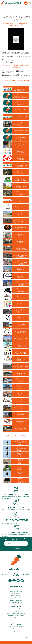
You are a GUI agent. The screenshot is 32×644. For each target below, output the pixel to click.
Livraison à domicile (16, 591)
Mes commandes (16, 609)
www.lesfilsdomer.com (25, 75)
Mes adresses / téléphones (16, 616)
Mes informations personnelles (16, 613)
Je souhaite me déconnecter (16, 620)
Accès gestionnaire (16, 631)
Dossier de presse (16, 596)
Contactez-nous (16, 593)
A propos (28, 638)
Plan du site (31, 638)
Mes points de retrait (16, 618)
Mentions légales (10, 638)
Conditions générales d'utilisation (4, 638)
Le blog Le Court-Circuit (16, 600)
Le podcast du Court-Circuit (16, 598)
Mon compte (16, 607)
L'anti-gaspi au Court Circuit (16, 602)
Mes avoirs (16, 611)
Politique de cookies (24, 638)
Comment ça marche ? (16, 589)
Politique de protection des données (17, 638)
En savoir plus (21, 643)
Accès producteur (16, 629)
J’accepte (28, 643)
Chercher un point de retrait (16, 627)
